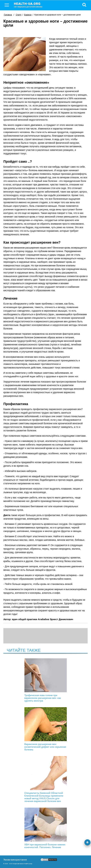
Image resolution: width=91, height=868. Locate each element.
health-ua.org (31, 5)
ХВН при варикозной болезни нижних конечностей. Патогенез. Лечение (46, 828)
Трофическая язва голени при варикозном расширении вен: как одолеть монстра (46, 680)
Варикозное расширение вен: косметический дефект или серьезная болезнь (46, 729)
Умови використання (15, 860)
